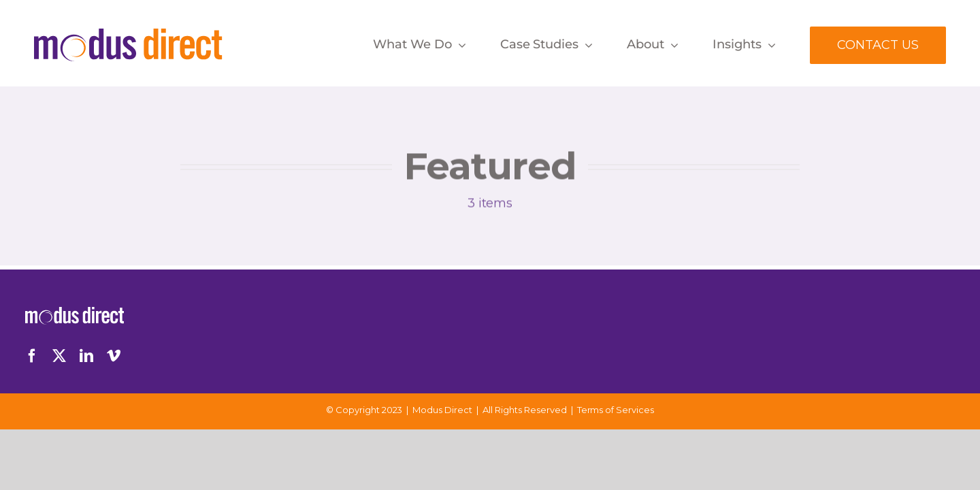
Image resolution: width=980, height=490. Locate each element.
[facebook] (32, 356)
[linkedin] (86, 356)
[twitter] (59, 356)
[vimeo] (114, 356)
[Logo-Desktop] (128, 35)
